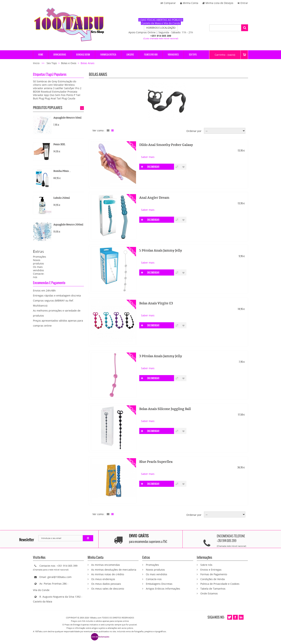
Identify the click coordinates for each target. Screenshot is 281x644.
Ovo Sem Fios (58, 95)
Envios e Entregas (211, 570)
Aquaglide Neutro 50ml (67, 118)
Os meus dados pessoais (106, 584)
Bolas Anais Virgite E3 (156, 303)
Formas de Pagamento (214, 574)
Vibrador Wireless (64, 85)
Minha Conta (189, 3)
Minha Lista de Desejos (218, 3)
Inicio (37, 63)
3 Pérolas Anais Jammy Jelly (161, 356)
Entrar (243, 3)
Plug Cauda (68, 98)
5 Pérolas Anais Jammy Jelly (161, 250)
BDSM (37, 92)
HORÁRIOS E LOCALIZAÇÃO (161, 28)
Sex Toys (52, 63)
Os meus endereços (103, 579)
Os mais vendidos (38, 269)
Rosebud (46, 92)
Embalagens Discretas (159, 584)
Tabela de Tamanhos (213, 589)
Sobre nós (206, 565)
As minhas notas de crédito (108, 574)
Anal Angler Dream (154, 198)
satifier (59, 88)
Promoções (40, 257)
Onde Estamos (209, 593)
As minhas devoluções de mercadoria (114, 570)
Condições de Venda (213, 579)
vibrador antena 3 (44, 88)
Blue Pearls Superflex (156, 462)
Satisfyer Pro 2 (73, 88)
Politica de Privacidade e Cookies (220, 584)
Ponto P (71, 95)
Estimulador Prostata (65, 92)
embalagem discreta (69, 296)
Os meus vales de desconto (108, 589)
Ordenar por (194, 131)
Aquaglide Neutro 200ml (68, 225)
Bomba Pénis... (62, 171)
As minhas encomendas (106, 565)
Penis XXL (59, 144)
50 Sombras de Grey (45, 81)
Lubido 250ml (62, 198)
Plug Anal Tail (53, 98)
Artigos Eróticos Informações (163, 589)
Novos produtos (38, 262)
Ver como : (99, 130)
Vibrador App (41, 95)
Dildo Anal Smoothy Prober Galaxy (166, 145)
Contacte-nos (154, 579)
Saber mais (148, 157)
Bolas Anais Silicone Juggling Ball (165, 409)
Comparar (168, 3)
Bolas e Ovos (69, 63)
